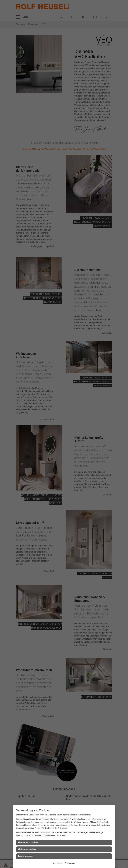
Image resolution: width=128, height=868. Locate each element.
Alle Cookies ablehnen (27, 849)
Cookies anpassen (25, 856)
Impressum (57, 863)
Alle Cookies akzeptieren (28, 842)
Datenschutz (70, 863)
